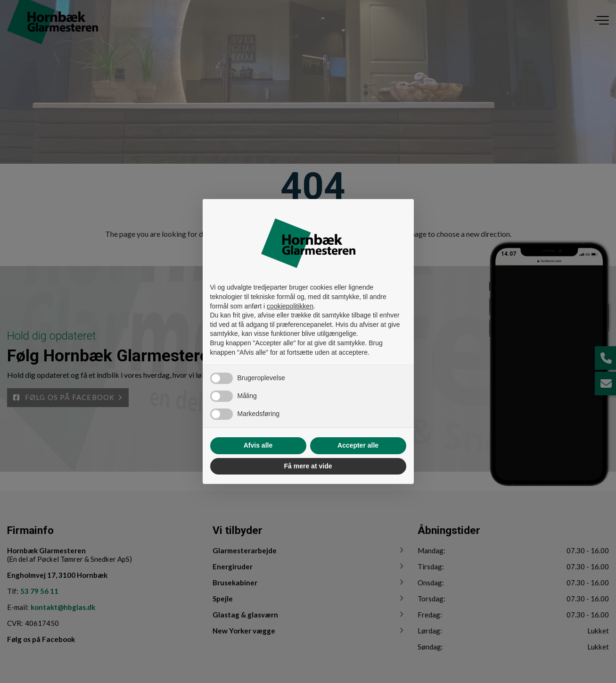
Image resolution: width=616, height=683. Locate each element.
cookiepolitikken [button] (290, 306)
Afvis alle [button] (258, 445)
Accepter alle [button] (358, 445)
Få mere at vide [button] (308, 466)
